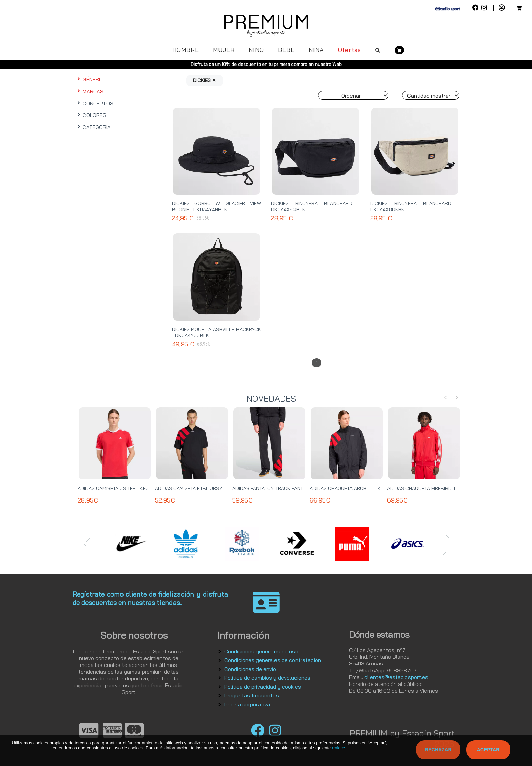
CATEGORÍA (93, 127)
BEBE (286, 50)
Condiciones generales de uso (261, 651)
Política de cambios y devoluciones (267, 678)
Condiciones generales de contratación (273, 660)
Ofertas (349, 50)
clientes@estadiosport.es (396, 677)
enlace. (339, 748)
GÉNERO (89, 80)
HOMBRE (186, 50)
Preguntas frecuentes (252, 695)
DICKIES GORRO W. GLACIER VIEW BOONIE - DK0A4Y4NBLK (216, 206)
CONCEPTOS (95, 103)
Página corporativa (247, 704)
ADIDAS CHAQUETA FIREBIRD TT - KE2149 (433, 488)
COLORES (91, 115)
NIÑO (256, 50)
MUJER (224, 50)
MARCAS (90, 92)
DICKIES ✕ (205, 80)
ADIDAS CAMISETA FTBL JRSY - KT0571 (199, 488)
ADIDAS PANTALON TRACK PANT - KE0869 (279, 488)
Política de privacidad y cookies (263, 687)
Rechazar (438, 750)
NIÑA (316, 50)
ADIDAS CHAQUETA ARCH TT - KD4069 (353, 488)
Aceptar (488, 750)
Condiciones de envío (250, 669)
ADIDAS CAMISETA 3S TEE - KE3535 (118, 488)
